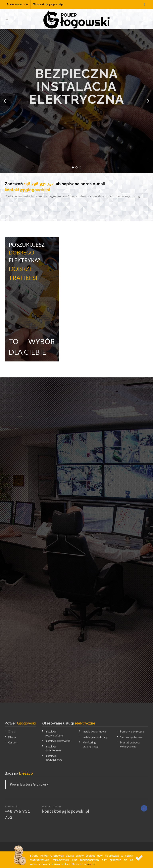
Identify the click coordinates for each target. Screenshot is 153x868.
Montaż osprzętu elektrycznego (130, 744)
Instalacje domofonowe (53, 748)
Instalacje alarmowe (94, 731)
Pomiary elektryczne (132, 731)
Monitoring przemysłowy (91, 744)
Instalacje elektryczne (58, 741)
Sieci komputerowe (131, 737)
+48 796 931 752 (18, 4)
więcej (91, 864)
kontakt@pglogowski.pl (48, 4)
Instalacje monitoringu (96, 737)
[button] (5, 101)
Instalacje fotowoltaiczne (54, 733)
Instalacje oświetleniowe (54, 758)
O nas (11, 731)
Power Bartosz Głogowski (29, 784)
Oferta (12, 737)
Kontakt (13, 742)
